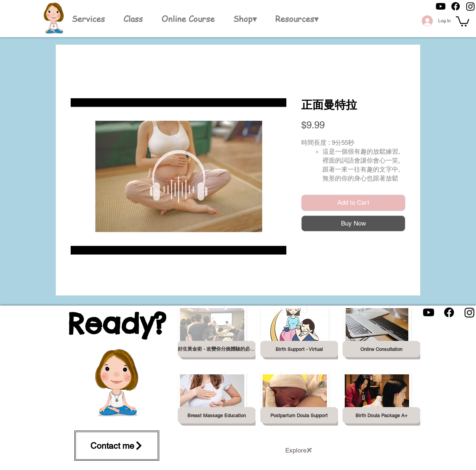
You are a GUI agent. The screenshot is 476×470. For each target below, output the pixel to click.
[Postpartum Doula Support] (299, 415)
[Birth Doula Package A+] (381, 415)
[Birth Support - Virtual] (299, 349)
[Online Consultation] (381, 349)
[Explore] (299, 450)
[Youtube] (441, 6)
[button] (245, 19)
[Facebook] (456, 6)
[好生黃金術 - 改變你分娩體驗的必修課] (217, 349)
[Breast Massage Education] (217, 415)
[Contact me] (117, 446)
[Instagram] (470, 6)
